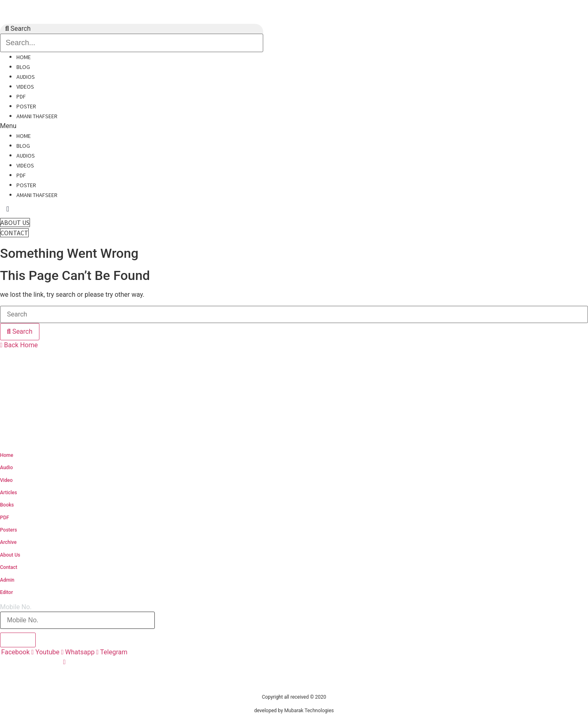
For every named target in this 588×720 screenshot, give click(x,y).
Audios (26, 77)
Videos (25, 87)
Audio (6, 468)
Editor (6, 592)
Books (7, 505)
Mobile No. (16, 607)
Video (6, 480)
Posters (8, 530)
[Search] (20, 332)
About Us (10, 555)
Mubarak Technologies (309, 711)
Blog (23, 67)
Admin (7, 580)
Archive (8, 542)
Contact (9, 567)
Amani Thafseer (37, 116)
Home (24, 57)
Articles (8, 493)
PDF (21, 96)
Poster (26, 106)
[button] (107, 126)
